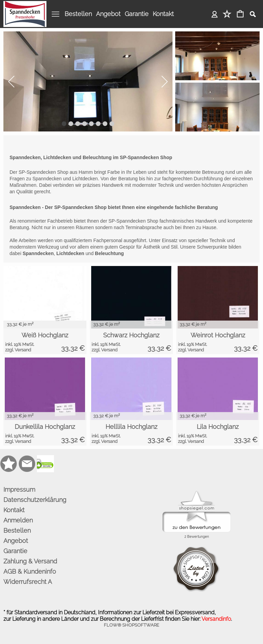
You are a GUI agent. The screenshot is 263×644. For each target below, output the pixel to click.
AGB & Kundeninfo (30, 571)
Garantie (137, 14)
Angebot (108, 14)
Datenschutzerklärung (35, 500)
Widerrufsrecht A (28, 582)
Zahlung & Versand (30, 561)
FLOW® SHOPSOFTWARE (131, 625)
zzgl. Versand (18, 350)
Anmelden (215, 14)
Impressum (19, 489)
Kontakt (163, 14)
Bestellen (78, 14)
